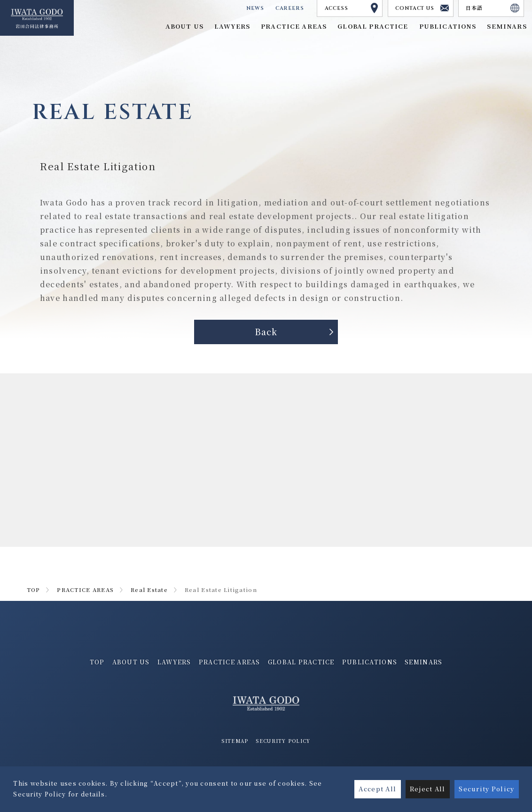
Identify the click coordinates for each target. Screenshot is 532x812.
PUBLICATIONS (370, 662)
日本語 (493, 8)
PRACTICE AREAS (85, 590)
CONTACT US (422, 8)
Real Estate (149, 590)
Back (266, 332)
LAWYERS (174, 662)
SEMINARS (423, 662)
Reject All (428, 789)
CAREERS (289, 8)
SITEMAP (235, 741)
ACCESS (352, 8)
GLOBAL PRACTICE (373, 26)
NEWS (254, 8)
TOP (34, 590)
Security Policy (486, 789)
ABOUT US (131, 662)
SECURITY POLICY (283, 741)
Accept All (377, 789)
